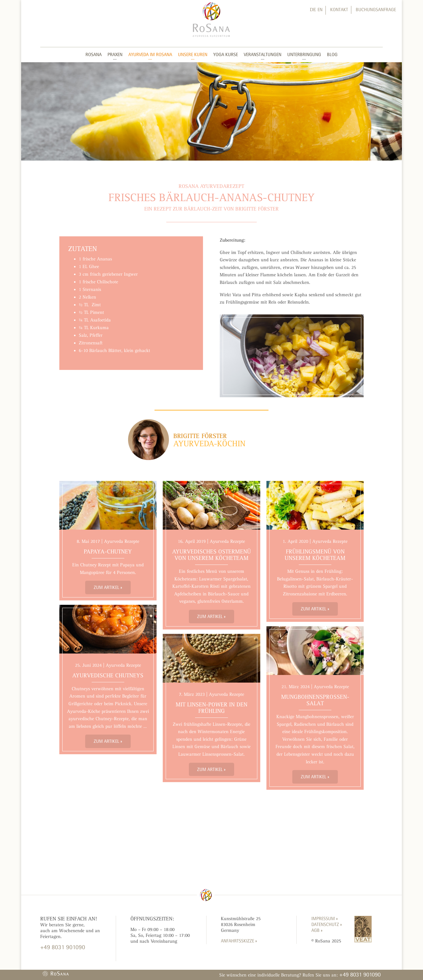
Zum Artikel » (108, 587)
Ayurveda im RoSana (150, 54)
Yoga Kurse (226, 54)
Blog (332, 54)
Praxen (115, 54)
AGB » (317, 930)
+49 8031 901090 (360, 974)
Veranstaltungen (263, 54)
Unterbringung (304, 54)
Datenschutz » (327, 924)
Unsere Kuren (193, 54)
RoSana (94, 54)
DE (313, 10)
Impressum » (325, 918)
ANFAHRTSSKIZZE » (239, 941)
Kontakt (339, 10)
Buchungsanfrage (376, 10)
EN (320, 10)
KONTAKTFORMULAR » (62, 958)
